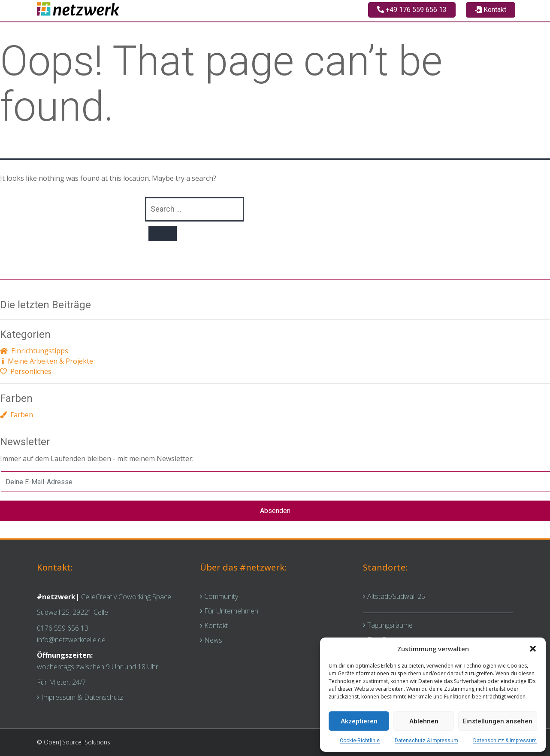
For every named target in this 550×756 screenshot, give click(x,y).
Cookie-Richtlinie (360, 741)
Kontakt (491, 10)
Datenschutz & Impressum (426, 741)
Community (219, 596)
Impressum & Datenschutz (80, 697)
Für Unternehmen (229, 611)
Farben (17, 415)
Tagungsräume (388, 625)
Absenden (275, 511)
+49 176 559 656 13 (412, 10)
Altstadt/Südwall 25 (394, 596)
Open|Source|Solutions (77, 742)
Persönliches (26, 371)
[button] (533, 649)
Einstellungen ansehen (498, 721)
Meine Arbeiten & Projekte (47, 361)
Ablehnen (424, 721)
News (211, 640)
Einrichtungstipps (34, 351)
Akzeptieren (359, 721)
